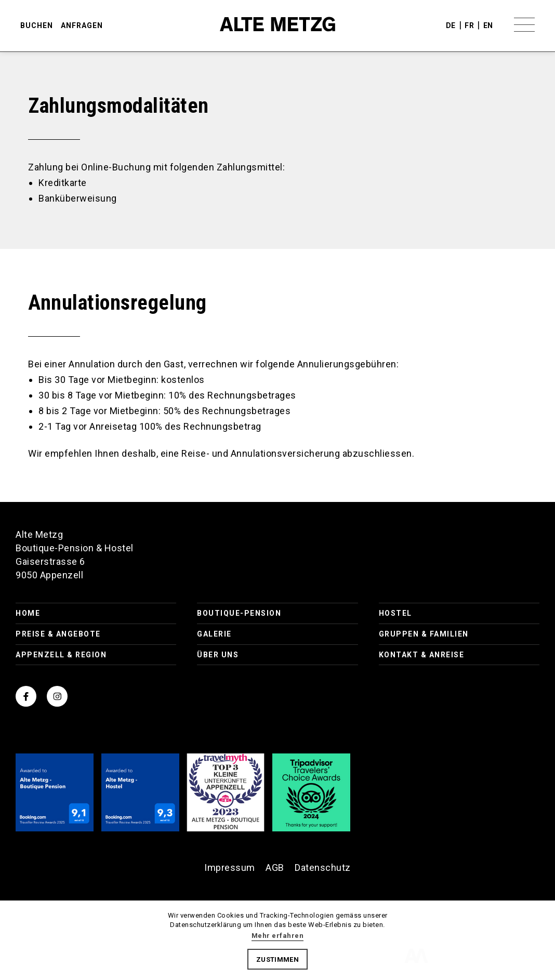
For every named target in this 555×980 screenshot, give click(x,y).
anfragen (82, 26)
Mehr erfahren (278, 936)
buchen (37, 26)
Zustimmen (277, 959)
